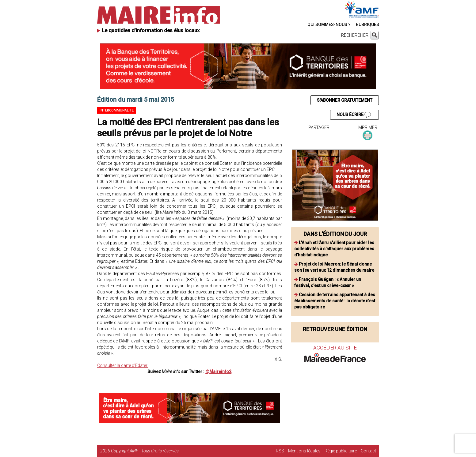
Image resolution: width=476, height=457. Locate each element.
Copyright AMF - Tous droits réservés (145, 451)
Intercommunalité (117, 110)
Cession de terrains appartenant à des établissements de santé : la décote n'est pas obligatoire (335, 301)
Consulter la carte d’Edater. (123, 365)
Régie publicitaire (341, 451)
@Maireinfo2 (218, 372)
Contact (368, 451)
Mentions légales (304, 451)
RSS (280, 451)
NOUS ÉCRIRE (354, 115)
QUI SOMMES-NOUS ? (329, 25)
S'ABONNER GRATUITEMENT (345, 100)
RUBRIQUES (367, 25)
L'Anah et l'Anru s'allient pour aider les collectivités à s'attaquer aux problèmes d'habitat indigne (334, 249)
